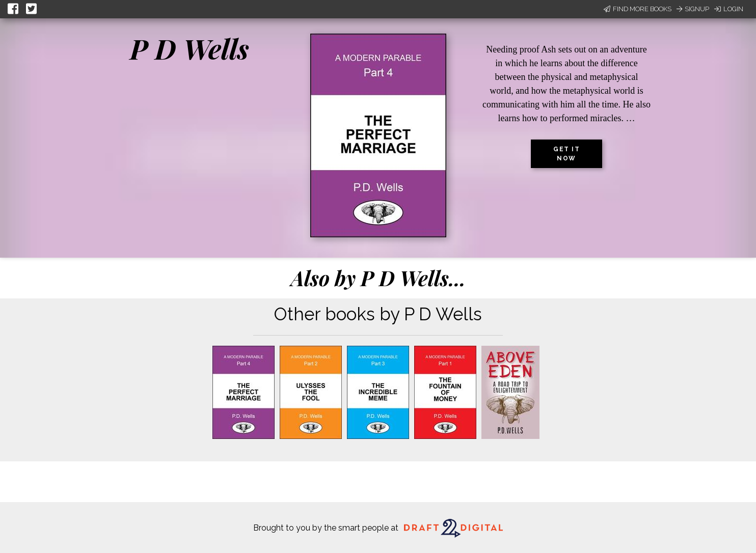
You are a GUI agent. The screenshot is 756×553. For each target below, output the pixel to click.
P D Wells (190, 48)
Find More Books (638, 9)
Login (729, 9)
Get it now (566, 154)
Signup (693, 9)
